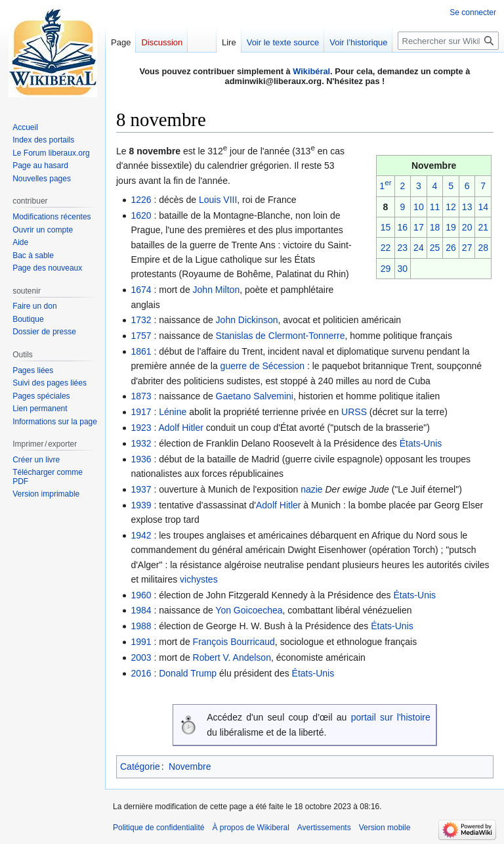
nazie (311, 489)
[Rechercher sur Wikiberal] (448, 41)
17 (419, 227)
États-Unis (421, 443)
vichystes (199, 579)
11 (435, 207)
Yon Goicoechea (249, 610)
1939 (141, 505)
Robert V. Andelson (232, 657)
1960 (141, 595)
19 (451, 227)
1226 (141, 200)
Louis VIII (218, 200)
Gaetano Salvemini (255, 396)
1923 (141, 428)
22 (386, 248)
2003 (141, 657)
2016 (141, 673)
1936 (141, 459)
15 (386, 227)
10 (419, 207)
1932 (141, 443)
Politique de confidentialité (158, 828)
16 (403, 227)
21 (483, 227)
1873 (141, 396)
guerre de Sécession (262, 366)
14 (483, 207)
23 (403, 248)
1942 (141, 535)
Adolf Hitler (180, 428)
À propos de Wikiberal (250, 828)
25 (435, 248)
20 (467, 227)
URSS (354, 412)
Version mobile (385, 828)
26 (451, 248)
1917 (141, 412)
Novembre (190, 766)
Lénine (173, 412)
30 (403, 269)
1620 (141, 215)
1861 (141, 351)
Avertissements (324, 828)
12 (451, 207)
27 (467, 248)
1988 (141, 626)
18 (435, 227)
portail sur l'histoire (391, 717)
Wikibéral (311, 71)
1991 (141, 642)
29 (386, 269)
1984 (141, 610)
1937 (141, 489)
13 (467, 207)
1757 (141, 336)
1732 (141, 320)
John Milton (217, 290)
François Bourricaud (234, 642)
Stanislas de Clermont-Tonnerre (281, 336)
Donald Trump (188, 673)
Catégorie (140, 766)
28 (483, 248)
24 (419, 248)
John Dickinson (247, 320)
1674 (141, 290)
